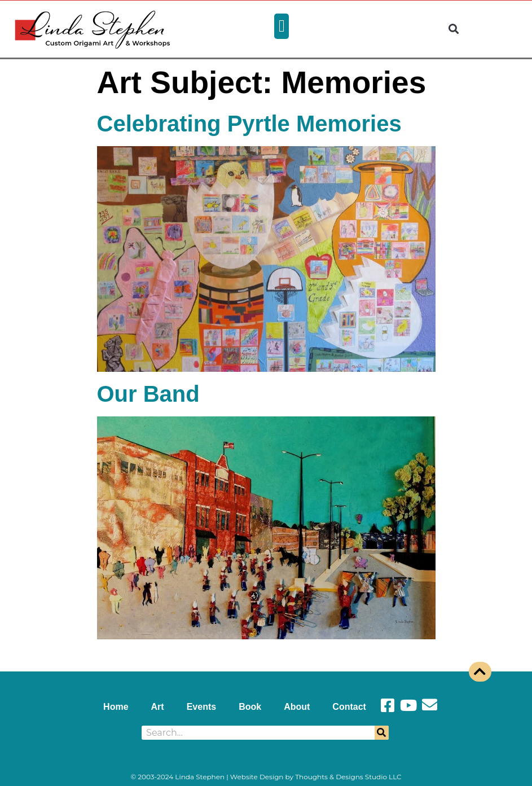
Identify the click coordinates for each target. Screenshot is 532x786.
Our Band (148, 394)
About (297, 707)
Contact (349, 707)
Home (116, 707)
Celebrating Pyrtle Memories (249, 124)
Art (158, 707)
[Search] (382, 733)
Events (201, 707)
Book (250, 707)
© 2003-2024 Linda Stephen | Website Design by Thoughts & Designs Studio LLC (266, 777)
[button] (282, 26)
